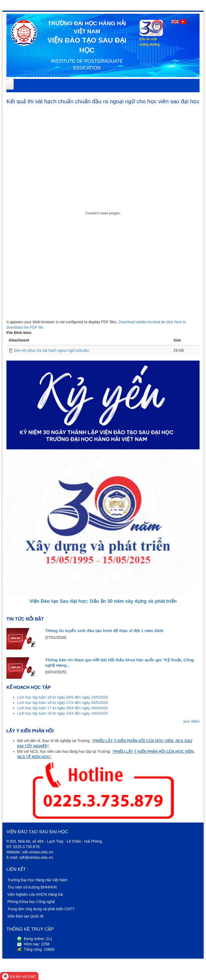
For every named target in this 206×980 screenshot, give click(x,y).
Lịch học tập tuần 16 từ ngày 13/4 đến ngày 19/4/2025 (62, 713)
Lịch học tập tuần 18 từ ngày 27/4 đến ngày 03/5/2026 (62, 703)
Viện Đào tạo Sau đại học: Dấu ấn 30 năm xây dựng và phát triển (103, 601)
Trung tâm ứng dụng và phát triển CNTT (41, 909)
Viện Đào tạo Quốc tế (25, 916)
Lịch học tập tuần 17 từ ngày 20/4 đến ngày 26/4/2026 (62, 708)
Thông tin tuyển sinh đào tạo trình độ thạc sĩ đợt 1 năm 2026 (104, 631)
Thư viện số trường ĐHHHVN (32, 887)
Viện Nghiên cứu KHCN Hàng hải (35, 894)
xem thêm (191, 721)
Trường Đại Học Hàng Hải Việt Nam (38, 880)
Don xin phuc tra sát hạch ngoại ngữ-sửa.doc (52, 350)
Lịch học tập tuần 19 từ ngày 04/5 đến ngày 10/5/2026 (62, 697)
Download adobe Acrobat (140, 322)
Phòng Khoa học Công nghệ (31, 902)
